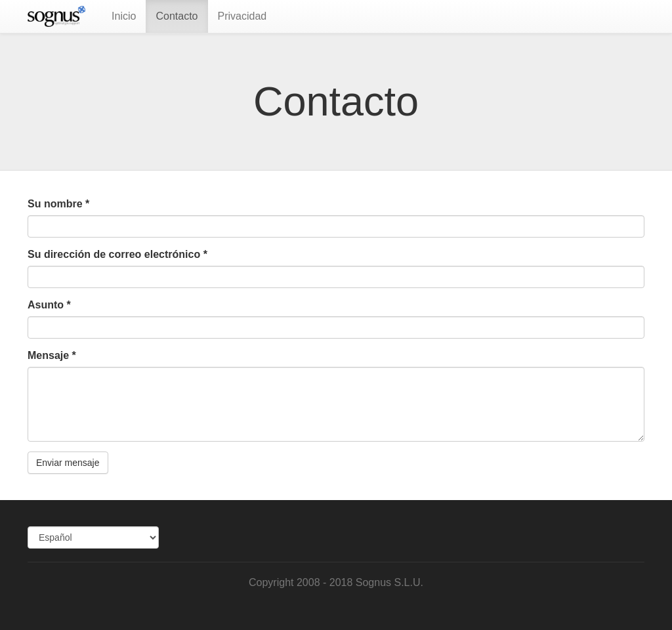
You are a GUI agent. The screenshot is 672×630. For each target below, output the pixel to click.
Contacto (177, 16)
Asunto (49, 305)
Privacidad (242, 16)
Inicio (124, 16)
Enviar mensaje (68, 463)
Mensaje (52, 355)
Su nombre (58, 204)
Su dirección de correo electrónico (117, 254)
